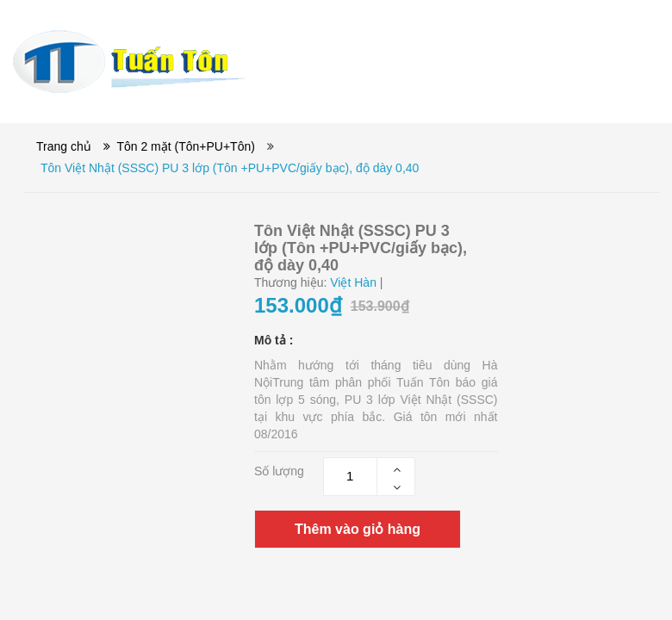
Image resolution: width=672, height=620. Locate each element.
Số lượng (279, 471)
